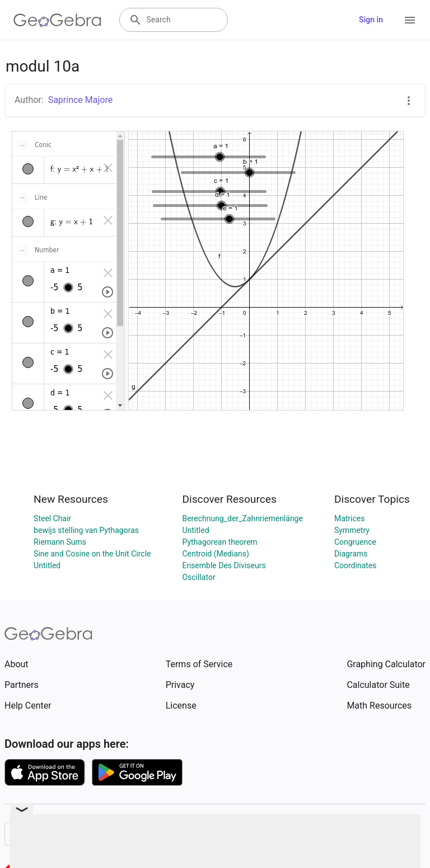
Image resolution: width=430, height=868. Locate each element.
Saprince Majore (81, 100)
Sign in (371, 20)
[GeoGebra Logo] (57, 20)
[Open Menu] (410, 20)
